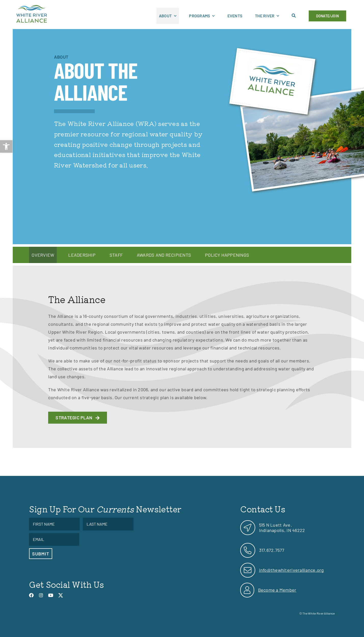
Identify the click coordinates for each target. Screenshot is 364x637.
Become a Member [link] (277, 590)
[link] (6, 146)
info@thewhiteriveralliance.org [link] (292, 570)
